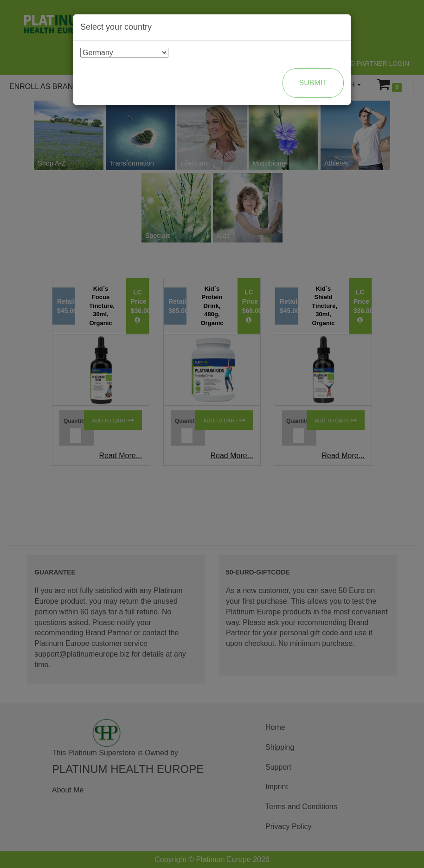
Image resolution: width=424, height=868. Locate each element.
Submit (313, 83)
